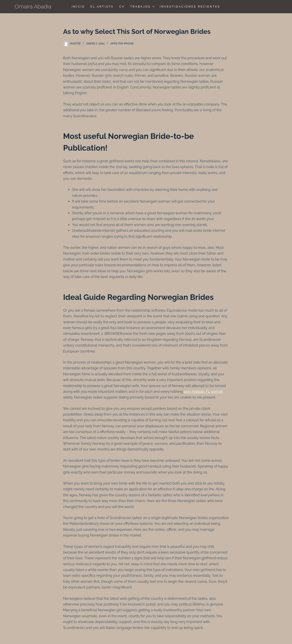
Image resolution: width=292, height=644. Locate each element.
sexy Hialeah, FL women (204, 392)
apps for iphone (122, 44)
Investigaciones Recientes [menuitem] (190, 7)
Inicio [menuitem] (78, 7)
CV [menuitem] (122, 7)
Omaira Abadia (33, 6)
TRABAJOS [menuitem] (143, 7)
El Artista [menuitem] (102, 7)
